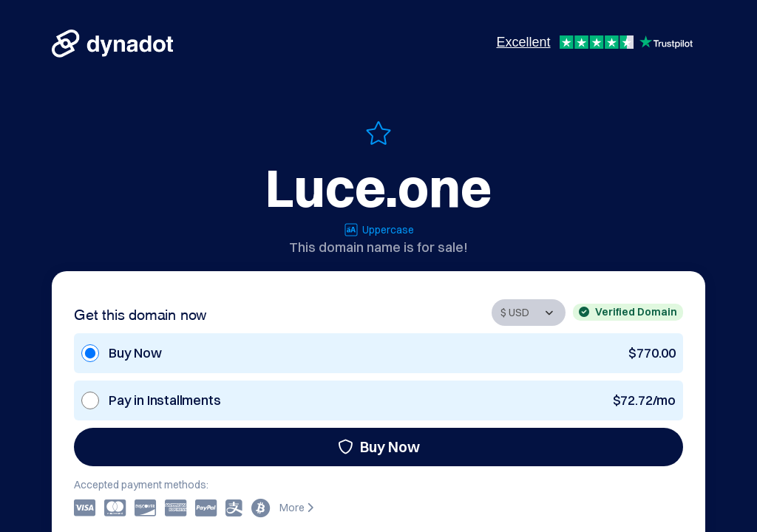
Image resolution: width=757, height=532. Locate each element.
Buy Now (379, 447)
